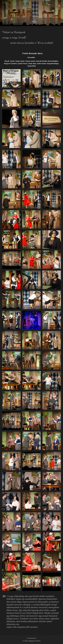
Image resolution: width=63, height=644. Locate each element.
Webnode (32, 641)
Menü (59, 6)
